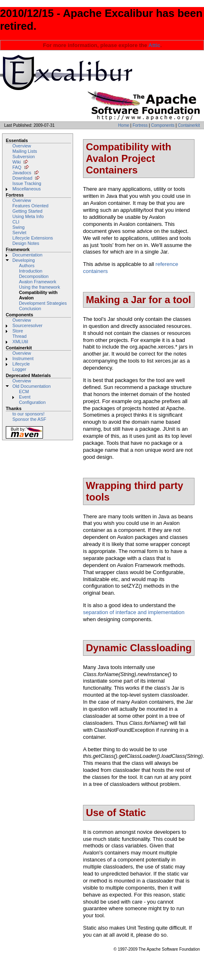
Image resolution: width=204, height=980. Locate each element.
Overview (22, 146)
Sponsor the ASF (29, 419)
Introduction (31, 271)
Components (163, 125)
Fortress (140, 125)
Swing (19, 227)
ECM (24, 392)
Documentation (27, 255)
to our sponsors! (28, 414)
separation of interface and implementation (134, 612)
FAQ (17, 167)
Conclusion (30, 308)
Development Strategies (43, 303)
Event (25, 397)
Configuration (32, 402)
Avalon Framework (38, 282)
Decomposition (34, 276)
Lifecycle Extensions (33, 238)
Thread (19, 336)
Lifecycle (21, 364)
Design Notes (26, 243)
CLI (16, 222)
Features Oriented (30, 206)
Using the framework (39, 287)
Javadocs (22, 173)
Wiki (17, 162)
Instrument (23, 358)
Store (18, 331)
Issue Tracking (27, 183)
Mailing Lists (25, 151)
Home (124, 125)
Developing (24, 260)
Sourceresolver (27, 325)
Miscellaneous (27, 189)
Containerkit (189, 125)
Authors (27, 266)
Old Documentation (32, 386)
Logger (19, 369)
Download (22, 178)
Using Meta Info (28, 216)
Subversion (24, 157)
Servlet (19, 233)
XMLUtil (20, 342)
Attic (154, 45)
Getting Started (27, 211)
